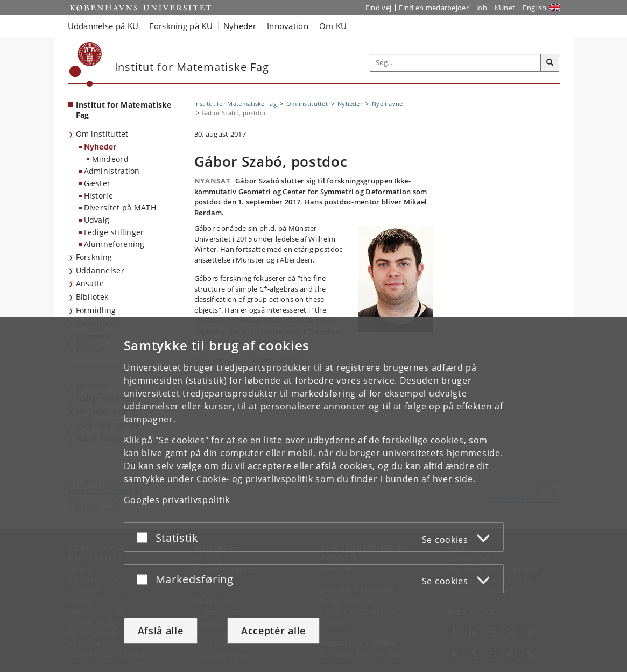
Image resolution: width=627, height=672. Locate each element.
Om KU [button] (333, 26)
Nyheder (100, 147)
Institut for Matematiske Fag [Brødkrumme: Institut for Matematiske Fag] (235, 104)
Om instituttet (102, 134)
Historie (98, 196)
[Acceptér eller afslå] (145, 537)
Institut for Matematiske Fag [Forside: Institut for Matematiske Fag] (124, 110)
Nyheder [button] (240, 26)
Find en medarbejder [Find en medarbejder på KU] (434, 8)
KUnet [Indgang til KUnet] (505, 8)
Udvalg (97, 220)
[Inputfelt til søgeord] (456, 63)
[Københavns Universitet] (86, 64)
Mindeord (110, 159)
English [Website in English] (534, 8)
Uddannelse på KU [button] (103, 26)
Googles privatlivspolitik (177, 500)
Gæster (97, 183)
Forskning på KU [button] (181, 26)
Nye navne (388, 104)
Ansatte (90, 283)
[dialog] (313, 495)
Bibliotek (92, 297)
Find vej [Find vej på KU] (378, 8)
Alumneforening (114, 244)
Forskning (94, 257)
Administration (112, 171)
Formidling (96, 310)
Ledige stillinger (114, 232)
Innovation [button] (288, 26)
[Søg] (550, 63)
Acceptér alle (273, 631)
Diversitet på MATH (120, 207)
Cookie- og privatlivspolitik (255, 479)
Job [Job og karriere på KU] (482, 8)
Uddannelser (100, 270)
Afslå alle (161, 631)
